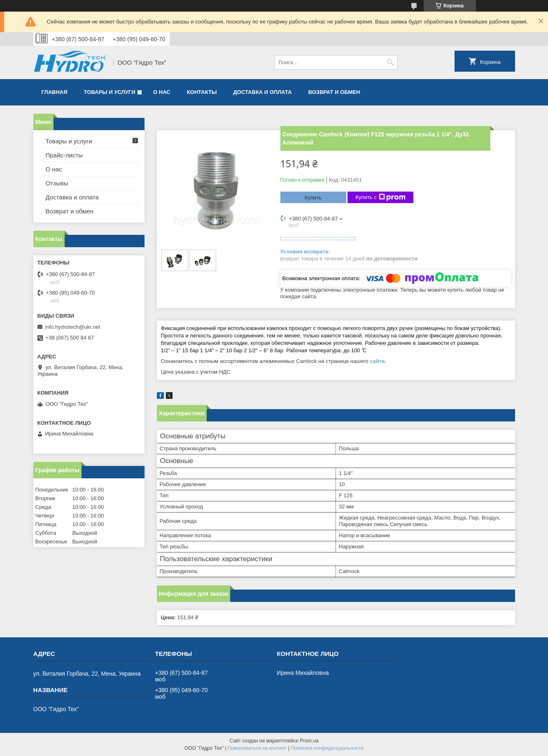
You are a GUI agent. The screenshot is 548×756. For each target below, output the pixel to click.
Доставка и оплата (263, 92)
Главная (55, 92)
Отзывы (57, 183)
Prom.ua (309, 741)
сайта (377, 361)
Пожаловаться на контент (257, 748)
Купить (313, 198)
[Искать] (391, 62)
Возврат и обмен (334, 92)
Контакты (202, 92)
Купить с (381, 197)
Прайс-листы (64, 155)
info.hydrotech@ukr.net (73, 327)
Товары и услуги (110, 92)
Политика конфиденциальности (327, 748)
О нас (162, 92)
